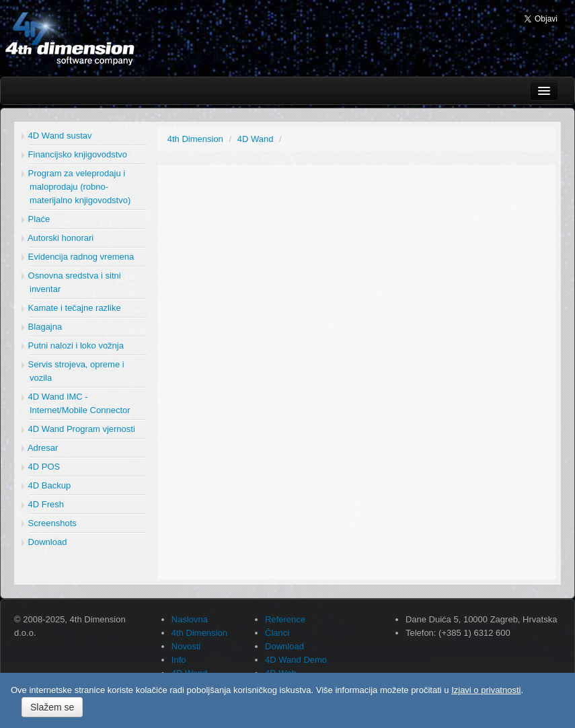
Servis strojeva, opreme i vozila (73, 371)
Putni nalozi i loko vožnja (73, 345)
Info (179, 660)
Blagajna (42, 327)
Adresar (40, 448)
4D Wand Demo (296, 660)
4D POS (41, 467)
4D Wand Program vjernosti (78, 429)
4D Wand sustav (57, 136)
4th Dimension (199, 633)
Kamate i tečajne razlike (71, 308)
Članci (277, 633)
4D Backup (46, 485)
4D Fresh (43, 504)
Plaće (36, 219)
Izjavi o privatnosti (486, 690)
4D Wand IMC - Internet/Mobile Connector (76, 403)
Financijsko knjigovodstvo (74, 154)
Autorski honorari (57, 238)
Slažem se (52, 707)
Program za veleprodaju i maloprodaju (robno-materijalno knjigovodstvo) (76, 187)
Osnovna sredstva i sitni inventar (71, 282)
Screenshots (49, 523)
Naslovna (190, 619)
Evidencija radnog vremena (78, 257)
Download (44, 542)
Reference (285, 619)
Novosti (186, 646)
